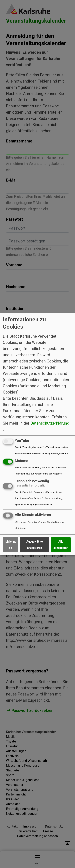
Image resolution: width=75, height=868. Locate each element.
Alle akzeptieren (61, 545)
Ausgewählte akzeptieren (35, 545)
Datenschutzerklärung (50, 423)
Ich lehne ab (10, 545)
